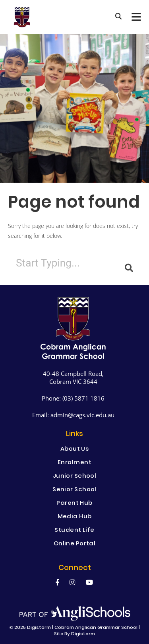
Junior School (75, 477)
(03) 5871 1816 (83, 398)
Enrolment (74, 463)
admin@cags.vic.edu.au (82, 415)
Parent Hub (74, 504)
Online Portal (75, 544)
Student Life (74, 531)
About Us (75, 449)
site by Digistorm (74, 634)
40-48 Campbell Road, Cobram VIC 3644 (73, 377)
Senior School (74, 490)
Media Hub (75, 517)
